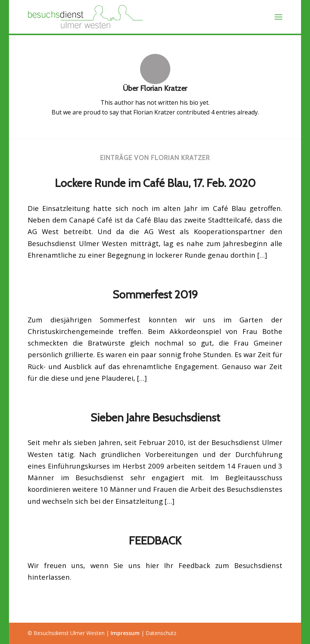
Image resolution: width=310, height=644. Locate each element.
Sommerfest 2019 (155, 295)
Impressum (125, 633)
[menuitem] (278, 17)
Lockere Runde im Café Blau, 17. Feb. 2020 (155, 183)
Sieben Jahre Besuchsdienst (155, 418)
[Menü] (278, 17)
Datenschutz (161, 633)
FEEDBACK (155, 541)
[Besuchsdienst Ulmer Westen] (86, 17)
